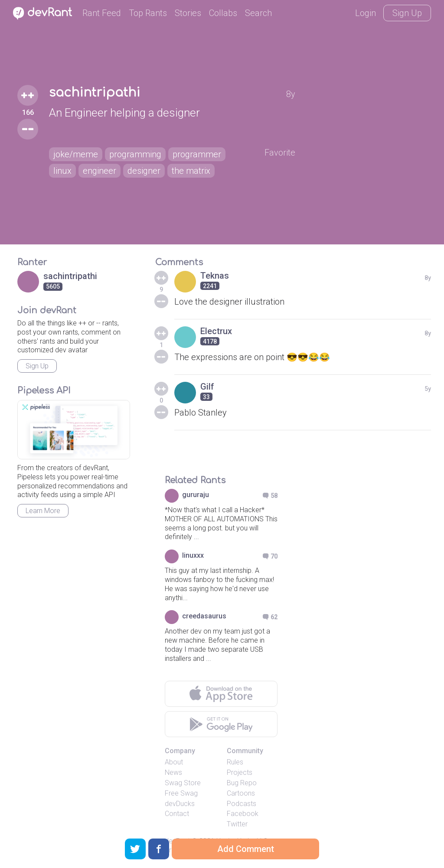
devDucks (180, 804)
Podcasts (242, 804)
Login (366, 13)
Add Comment (246, 849)
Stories (188, 13)
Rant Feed (102, 13)
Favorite (280, 153)
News (173, 772)
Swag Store (183, 783)
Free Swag (181, 793)
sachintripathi (95, 93)
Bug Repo (242, 783)
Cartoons (241, 793)
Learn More (43, 511)
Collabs (223, 13)
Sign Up (407, 13)
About (174, 762)
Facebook (243, 814)
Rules (235, 762)
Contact (177, 814)
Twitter (237, 824)
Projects (240, 772)
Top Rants (148, 13)
